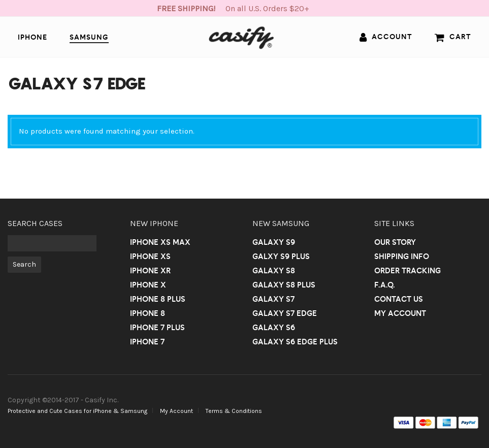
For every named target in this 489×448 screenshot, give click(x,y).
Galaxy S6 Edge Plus (295, 342)
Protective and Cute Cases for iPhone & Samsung (77, 411)
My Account (400, 313)
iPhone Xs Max (160, 242)
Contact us (399, 299)
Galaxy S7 (273, 299)
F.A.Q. (385, 285)
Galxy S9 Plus (281, 256)
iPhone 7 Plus (157, 327)
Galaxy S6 (274, 327)
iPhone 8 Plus (158, 299)
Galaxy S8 (274, 270)
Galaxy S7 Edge (285, 313)
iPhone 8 (148, 313)
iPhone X (148, 285)
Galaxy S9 (274, 242)
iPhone (32, 37)
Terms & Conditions (234, 411)
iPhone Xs (150, 256)
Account (386, 37)
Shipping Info (402, 256)
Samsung (89, 37)
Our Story (395, 242)
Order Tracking (407, 270)
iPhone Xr (150, 270)
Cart (453, 37)
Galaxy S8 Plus (284, 285)
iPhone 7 (147, 342)
